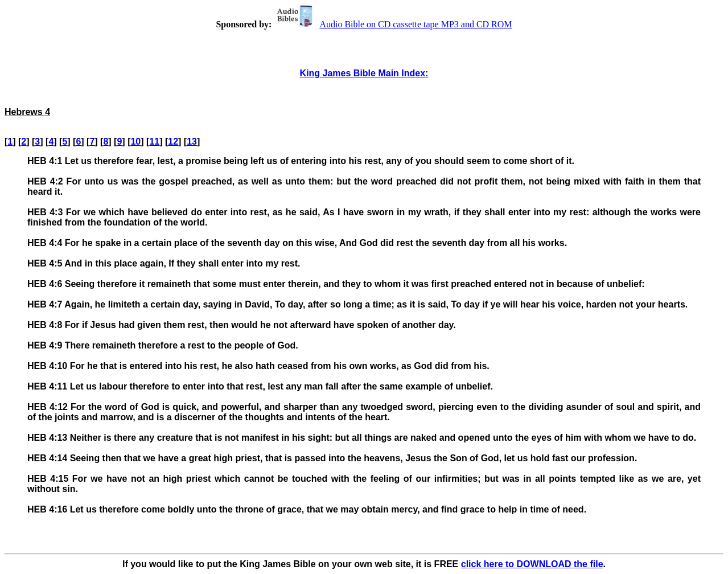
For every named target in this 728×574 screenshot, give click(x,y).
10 (135, 142)
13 (192, 142)
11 (154, 142)
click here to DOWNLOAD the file (532, 564)
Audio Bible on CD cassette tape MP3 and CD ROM (393, 24)
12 (173, 142)
